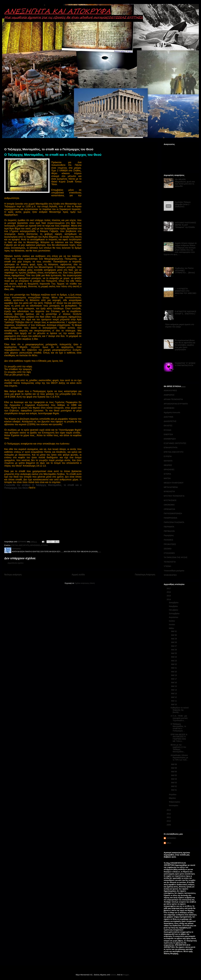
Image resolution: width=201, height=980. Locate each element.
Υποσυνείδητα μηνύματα (174, 571)
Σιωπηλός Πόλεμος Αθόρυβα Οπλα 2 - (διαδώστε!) (183, 204)
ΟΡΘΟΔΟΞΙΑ (169, 509)
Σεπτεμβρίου (174, 614)
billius (169, 843)
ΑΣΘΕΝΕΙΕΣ (169, 408)
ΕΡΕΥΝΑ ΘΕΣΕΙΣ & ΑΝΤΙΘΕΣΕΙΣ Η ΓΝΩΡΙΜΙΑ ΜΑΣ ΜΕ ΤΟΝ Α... (179, 738)
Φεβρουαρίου (175, 802)
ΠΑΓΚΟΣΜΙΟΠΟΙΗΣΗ (173, 513)
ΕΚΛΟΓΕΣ (168, 426)
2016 (169, 592)
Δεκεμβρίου (174, 603)
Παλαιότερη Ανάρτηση (145, 575)
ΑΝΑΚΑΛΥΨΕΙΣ (170, 390)
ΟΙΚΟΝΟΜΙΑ (169, 505)
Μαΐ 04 (174, 779)
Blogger (126, 975)
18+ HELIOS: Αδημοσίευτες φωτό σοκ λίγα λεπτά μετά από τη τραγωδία (185, 183)
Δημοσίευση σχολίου (16, 563)
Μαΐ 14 (174, 690)
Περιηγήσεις (169, 535)
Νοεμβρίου (174, 606)
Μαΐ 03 (174, 783)
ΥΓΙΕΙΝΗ (167, 566)
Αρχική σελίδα (78, 575)
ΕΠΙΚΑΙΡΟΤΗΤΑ (171, 448)
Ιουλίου (172, 621)
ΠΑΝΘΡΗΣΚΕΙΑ (170, 518)
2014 (169, 599)
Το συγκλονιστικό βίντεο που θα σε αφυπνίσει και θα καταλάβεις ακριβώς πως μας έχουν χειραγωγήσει (185, 345)
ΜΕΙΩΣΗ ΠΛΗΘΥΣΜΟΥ (174, 483)
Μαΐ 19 (174, 675)
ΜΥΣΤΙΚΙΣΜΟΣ (170, 500)
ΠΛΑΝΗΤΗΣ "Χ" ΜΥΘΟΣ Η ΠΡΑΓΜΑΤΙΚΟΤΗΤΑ (185, 364)
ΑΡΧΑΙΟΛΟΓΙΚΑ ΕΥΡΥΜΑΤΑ (176, 404)
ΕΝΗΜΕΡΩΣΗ (170, 439)
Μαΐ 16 (174, 682)
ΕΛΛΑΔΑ (167, 430)
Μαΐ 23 (174, 661)
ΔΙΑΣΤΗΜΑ (169, 417)
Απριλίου (173, 794)
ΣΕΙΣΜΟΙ (168, 549)
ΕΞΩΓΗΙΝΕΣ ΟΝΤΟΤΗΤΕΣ (175, 443)
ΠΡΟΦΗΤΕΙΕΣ (170, 544)
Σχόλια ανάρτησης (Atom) (85, 583)
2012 (169, 814)
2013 (169, 810)
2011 (169, 817)
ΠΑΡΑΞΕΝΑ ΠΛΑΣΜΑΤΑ (174, 522)
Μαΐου (172, 628)
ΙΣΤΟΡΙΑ (44, 545)
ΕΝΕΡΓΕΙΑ (168, 434)
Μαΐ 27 (174, 646)
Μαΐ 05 (174, 775)
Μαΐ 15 (174, 686)
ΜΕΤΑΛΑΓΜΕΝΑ (171, 487)
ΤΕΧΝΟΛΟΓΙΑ (170, 562)
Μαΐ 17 (174, 679)
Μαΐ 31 (174, 631)
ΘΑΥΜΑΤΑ (168, 461)
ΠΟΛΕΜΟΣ (169, 540)
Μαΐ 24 (174, 657)
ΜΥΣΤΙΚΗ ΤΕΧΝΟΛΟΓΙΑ (174, 496)
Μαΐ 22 (174, 664)
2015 (169, 596)
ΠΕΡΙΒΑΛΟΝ (169, 531)
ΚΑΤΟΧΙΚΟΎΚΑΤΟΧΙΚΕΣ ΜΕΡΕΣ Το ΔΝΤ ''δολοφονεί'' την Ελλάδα (186, 225)
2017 (169, 588)
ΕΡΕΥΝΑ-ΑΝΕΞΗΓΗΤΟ (20, 545)
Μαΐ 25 (174, 653)
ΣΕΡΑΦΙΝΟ (171, 838)
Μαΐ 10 (174, 704)
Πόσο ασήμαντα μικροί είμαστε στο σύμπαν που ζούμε (180, 326)
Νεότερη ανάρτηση (13, 575)
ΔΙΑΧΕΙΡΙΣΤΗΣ (170, 421)
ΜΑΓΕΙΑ (167, 478)
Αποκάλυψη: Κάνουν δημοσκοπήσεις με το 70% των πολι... (179, 758)
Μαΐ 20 (174, 672)
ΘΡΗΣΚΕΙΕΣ (35, 545)
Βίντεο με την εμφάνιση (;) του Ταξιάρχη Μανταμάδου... (178, 748)
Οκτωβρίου (174, 610)
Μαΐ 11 (174, 701)
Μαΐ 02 (174, 786)
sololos (113, 975)
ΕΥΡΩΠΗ (168, 456)
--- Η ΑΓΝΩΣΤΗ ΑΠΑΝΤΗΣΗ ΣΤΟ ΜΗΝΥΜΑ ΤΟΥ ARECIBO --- (186, 292)
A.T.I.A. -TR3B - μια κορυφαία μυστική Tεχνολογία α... (179, 718)
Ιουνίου (172, 624)
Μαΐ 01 (174, 790)
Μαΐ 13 (174, 693)
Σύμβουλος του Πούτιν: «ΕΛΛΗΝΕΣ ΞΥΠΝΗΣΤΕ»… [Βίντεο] (185, 270)
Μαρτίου (173, 798)
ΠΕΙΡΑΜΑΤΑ (169, 527)
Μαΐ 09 (174, 764)
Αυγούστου (174, 617)
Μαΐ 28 (174, 642)
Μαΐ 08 (174, 768)
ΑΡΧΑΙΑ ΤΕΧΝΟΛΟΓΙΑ (173, 399)
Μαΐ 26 (174, 650)
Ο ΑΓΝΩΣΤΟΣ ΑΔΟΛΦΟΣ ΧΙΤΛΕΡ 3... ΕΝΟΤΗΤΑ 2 (186, 313)
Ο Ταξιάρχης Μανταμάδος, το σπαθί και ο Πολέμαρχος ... (178, 727)
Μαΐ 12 (174, 697)
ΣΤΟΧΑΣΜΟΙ (169, 553)
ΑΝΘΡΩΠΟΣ (169, 395)
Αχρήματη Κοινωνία (172, 412)
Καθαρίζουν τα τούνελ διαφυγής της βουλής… (180, 710)
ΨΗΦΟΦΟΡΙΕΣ (170, 575)
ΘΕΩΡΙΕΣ (168, 465)
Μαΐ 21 (174, 668)
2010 (169, 821)
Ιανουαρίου (174, 805)
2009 (169, 825)
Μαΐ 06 (174, 772)
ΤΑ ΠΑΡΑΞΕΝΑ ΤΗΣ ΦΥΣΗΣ (176, 557)
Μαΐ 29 (174, 639)
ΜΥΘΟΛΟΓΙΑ (169, 491)
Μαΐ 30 (174, 635)
